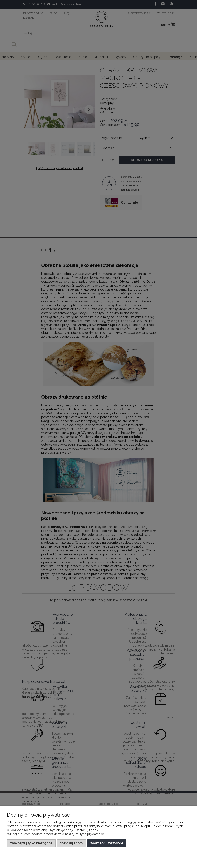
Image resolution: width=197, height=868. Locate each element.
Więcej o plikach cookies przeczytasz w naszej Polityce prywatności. (56, 834)
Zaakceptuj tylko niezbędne (31, 843)
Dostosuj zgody (71, 843)
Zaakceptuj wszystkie (107, 843)
